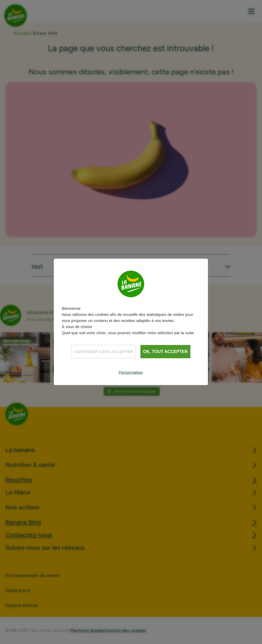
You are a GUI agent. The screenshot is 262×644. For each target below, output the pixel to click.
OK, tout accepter (166, 352)
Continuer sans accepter (103, 352)
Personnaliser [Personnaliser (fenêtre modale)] (131, 372)
